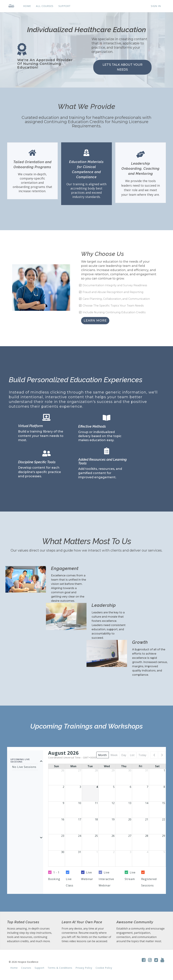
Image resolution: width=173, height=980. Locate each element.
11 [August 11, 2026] (96, 803)
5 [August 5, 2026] (114, 787)
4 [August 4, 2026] (97, 787)
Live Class (70, 882)
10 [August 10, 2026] (80, 803)
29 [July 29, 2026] (113, 770)
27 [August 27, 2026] (130, 836)
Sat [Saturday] (157, 766)
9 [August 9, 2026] (63, 803)
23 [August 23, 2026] (63, 836)
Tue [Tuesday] (90, 766)
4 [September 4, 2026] (147, 852)
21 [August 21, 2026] (147, 819)
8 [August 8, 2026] (164, 787)
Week (114, 755)
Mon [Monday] (73, 766)
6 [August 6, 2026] (131, 787)
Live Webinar (87, 876)
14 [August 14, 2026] (147, 803)
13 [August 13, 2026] (130, 803)
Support (39, 968)
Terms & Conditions (60, 968)
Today (142, 755)
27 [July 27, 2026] (80, 770)
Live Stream (130, 876)
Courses (26, 968)
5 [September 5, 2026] (164, 852)
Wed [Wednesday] (107, 766)
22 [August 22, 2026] (164, 819)
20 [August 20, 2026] (130, 819)
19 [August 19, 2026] (113, 819)
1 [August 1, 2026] (164, 770)
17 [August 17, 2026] (80, 819)
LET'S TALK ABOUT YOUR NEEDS (122, 67)
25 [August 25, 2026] (96, 836)
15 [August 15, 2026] (164, 803)
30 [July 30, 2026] (130, 770)
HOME (27, 6)
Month (102, 755)
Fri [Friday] (141, 766)
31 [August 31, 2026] (80, 852)
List (132, 755)
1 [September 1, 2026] (97, 852)
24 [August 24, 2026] (80, 836)
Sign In (156, 6)
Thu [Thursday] (124, 766)
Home (14, 968)
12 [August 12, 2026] (113, 803)
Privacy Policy (84, 968)
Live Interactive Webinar (106, 879)
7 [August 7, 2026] (147, 787)
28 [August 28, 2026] (147, 836)
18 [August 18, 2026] (96, 819)
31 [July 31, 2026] (147, 770)
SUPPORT (65, 6)
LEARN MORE (95, 321)
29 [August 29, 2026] (164, 836)
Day (124, 755)
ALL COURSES (45, 6)
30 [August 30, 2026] (63, 852)
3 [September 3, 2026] (131, 852)
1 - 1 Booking (54, 876)
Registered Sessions (149, 882)
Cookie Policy (104, 968)
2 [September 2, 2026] (114, 852)
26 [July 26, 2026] (63, 770)
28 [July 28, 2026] (96, 770)
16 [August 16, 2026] (63, 819)
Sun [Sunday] (57, 766)
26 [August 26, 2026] (113, 836)
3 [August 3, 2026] (80, 787)
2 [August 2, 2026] (63, 787)
